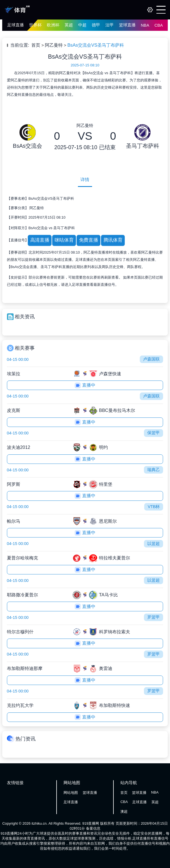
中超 (82, 25)
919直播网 (91, 823)
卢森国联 (151, 359)
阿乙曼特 (54, 45)
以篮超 (153, 544)
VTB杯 (154, 507)
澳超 (124, 811)
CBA (159, 25)
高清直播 (39, 240)
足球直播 (16, 25)
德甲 (96, 25)
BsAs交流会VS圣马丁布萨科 (96, 45)
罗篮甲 (153, 617)
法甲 (110, 25)
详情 (85, 179)
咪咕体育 (64, 240)
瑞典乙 (153, 470)
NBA (145, 25)
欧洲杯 (53, 25)
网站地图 (71, 793)
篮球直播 (127, 25)
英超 (69, 25)
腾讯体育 (113, 240)
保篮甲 (153, 433)
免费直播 (88, 240)
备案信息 (93, 828)
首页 (36, 45)
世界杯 (35, 25)
